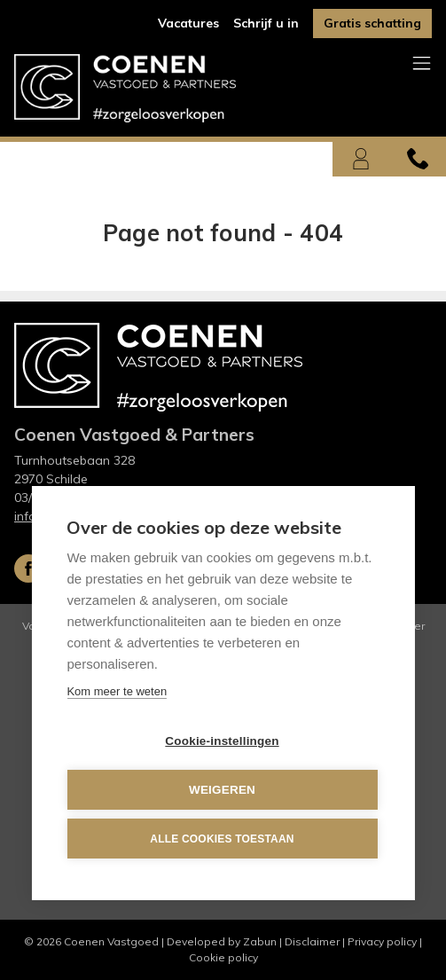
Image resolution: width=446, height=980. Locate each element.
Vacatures (188, 23)
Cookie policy (223, 957)
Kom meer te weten (117, 692)
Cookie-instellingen (222, 742)
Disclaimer (312, 941)
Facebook (28, 568)
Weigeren (222, 791)
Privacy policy (382, 941)
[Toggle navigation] (422, 64)
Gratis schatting (372, 23)
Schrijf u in (266, 23)
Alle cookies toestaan (222, 839)
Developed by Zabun (222, 941)
